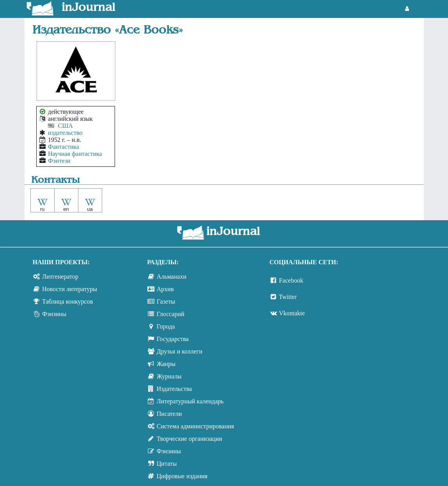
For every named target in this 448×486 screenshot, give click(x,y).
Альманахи (172, 277)
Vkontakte (292, 313)
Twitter (288, 297)
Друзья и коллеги (180, 351)
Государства (173, 339)
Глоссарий (171, 314)
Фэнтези (59, 161)
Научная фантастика (75, 154)
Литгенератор (60, 277)
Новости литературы (70, 289)
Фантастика (64, 147)
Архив (165, 289)
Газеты (166, 301)
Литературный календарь (190, 401)
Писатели (169, 414)
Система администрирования (195, 426)
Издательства (174, 389)
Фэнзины (54, 314)
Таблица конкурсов (67, 301)
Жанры (166, 364)
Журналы (169, 376)
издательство (65, 133)
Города (166, 326)
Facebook (291, 280)
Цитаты (167, 464)
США (66, 126)
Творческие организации (189, 439)
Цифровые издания (182, 476)
